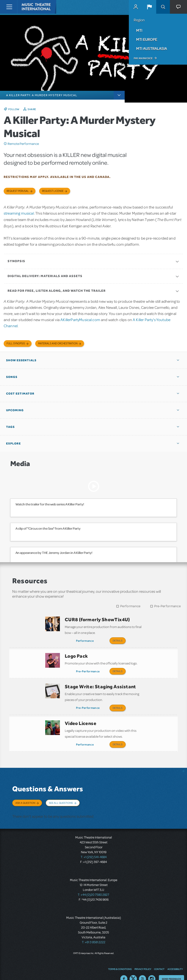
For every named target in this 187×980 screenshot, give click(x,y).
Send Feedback (171, 969)
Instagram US (152, 969)
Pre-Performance (168, 606)
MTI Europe (147, 39)
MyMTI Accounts (136, 7)
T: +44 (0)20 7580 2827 (93, 885)
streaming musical (19, 213)
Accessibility (175, 959)
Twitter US (133, 969)
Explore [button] (13, 443)
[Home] (27, 7)
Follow (14, 109)
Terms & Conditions (120, 959)
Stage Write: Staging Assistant (100, 683)
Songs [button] (12, 377)
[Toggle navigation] (9, 7)
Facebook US (124, 969)
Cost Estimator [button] (20, 394)
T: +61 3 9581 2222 (94, 933)
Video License (81, 718)
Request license (53, 191)
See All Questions (61, 796)
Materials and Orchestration (58, 344)
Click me (5, 144)
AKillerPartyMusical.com (80, 320)
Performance (130, 606)
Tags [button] (10, 427)
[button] (149, 7)
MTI (139, 30)
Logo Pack (76, 654)
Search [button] (163, 7)
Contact (159, 959)
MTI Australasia (152, 48)
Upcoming (15, 410)
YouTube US (143, 969)
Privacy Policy (143, 959)
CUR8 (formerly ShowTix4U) (97, 619)
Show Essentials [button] (21, 360)
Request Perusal (18, 191)
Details (118, 641)
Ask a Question (25, 796)
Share (32, 109)
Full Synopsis (16, 344)
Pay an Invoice (143, 58)
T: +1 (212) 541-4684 (94, 847)
